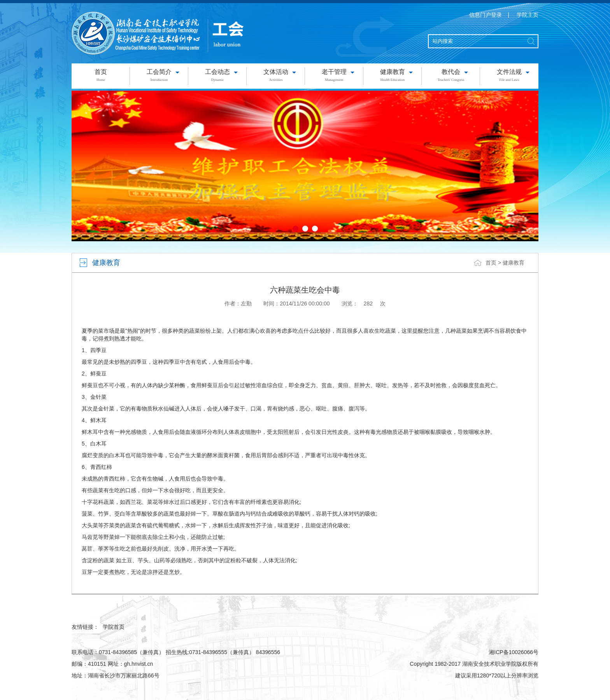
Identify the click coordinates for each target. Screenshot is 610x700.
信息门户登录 (486, 15)
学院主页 (528, 15)
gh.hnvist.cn (139, 664)
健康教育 (514, 263)
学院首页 (114, 627)
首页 (491, 263)
